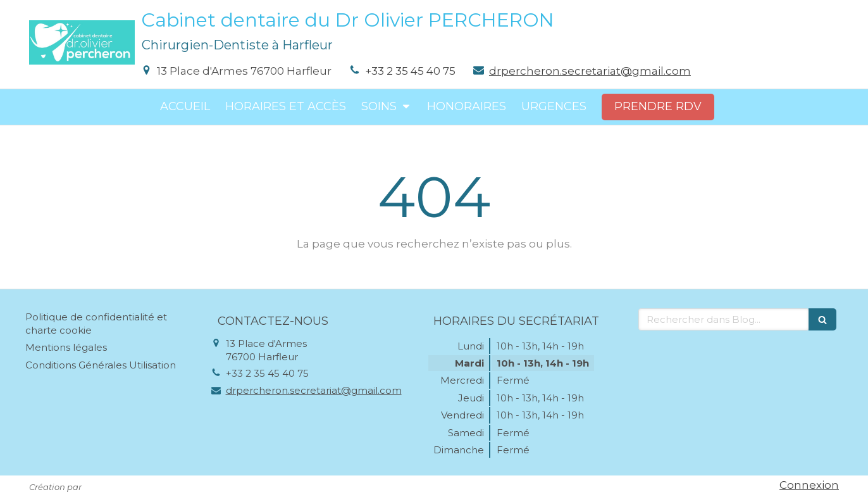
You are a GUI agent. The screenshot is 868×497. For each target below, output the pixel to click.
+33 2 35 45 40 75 (410, 71)
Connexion (809, 485)
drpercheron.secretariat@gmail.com (590, 71)
